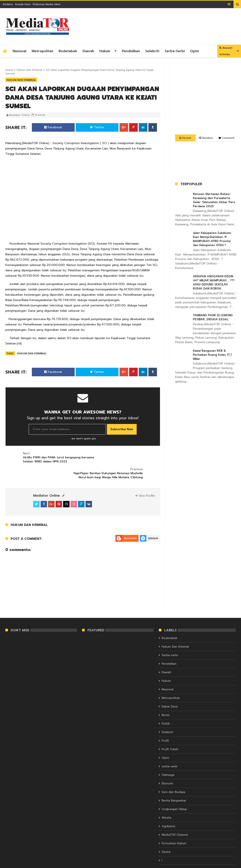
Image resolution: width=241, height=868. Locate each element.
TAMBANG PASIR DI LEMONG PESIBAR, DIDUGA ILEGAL (213, 317)
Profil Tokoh (170, 734)
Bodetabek (68, 51)
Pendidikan (131, 51)
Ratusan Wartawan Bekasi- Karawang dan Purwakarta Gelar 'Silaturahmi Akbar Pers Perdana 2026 (214, 200)
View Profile (145, 481)
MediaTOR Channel (175, 820)
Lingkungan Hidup (174, 794)
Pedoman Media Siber (47, 4)
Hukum (105, 51)
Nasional (19, 51)
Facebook (53, 127)
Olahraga (168, 760)
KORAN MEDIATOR (17, 864)
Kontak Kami (23, 4)
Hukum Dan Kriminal (29, 70)
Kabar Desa (170, 692)
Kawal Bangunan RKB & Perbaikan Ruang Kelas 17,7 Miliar (212, 355)
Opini (194, 51)
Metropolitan (42, 51)
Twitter (97, 127)
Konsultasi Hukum (174, 828)
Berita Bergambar (174, 786)
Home (9, 70)
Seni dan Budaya (173, 777)
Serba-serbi (175, 51)
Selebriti (152, 51)
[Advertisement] (158, 26)
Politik (166, 709)
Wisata (166, 803)
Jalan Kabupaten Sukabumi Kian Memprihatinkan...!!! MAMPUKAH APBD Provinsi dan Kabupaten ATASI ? (212, 239)
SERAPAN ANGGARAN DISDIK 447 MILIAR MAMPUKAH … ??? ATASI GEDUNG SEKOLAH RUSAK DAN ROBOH (214, 282)
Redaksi (8, 4)
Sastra (166, 837)
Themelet (230, 864)
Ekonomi (167, 768)
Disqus (153, 523)
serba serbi (170, 751)
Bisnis (166, 700)
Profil (165, 726)
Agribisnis (169, 811)
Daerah (88, 51)
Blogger (130, 523)
